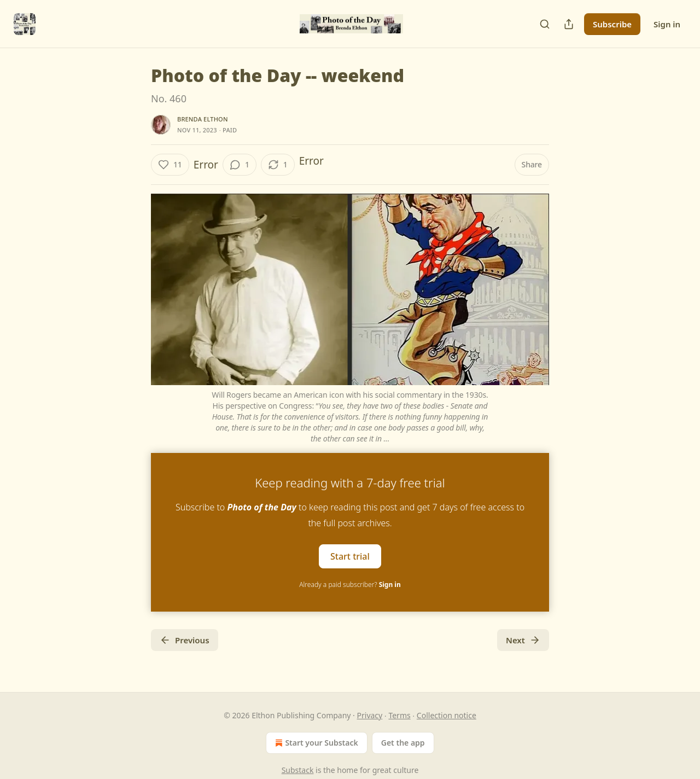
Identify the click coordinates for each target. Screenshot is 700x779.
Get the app (403, 743)
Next (523, 640)
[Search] (545, 24)
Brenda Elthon (203, 119)
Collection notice (447, 715)
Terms (399, 715)
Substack (298, 770)
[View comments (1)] (240, 165)
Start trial (350, 556)
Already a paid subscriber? (350, 585)
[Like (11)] (170, 165)
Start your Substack (315, 743)
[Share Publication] (569, 24)
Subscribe (612, 24)
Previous (185, 640)
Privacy (370, 715)
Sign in (667, 24)
